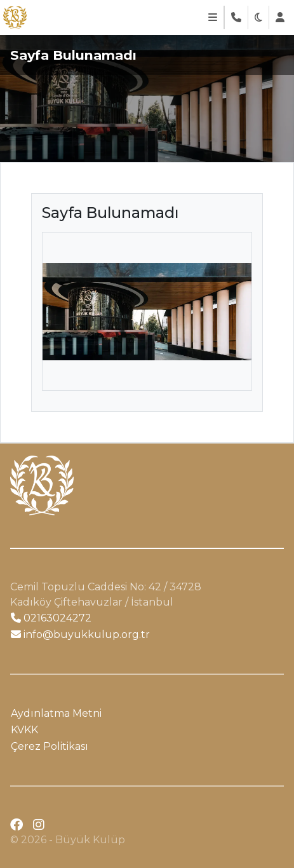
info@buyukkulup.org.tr (80, 634)
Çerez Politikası (50, 746)
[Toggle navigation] (213, 17)
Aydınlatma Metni (56, 713)
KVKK (24, 730)
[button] (258, 17)
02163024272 (51, 618)
